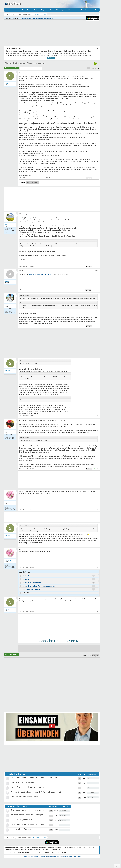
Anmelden (95, 10)
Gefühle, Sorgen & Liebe (24, 838)
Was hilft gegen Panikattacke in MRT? (27, 787)
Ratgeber (44, 10)
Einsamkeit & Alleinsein (40, 838)
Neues (15, 10)
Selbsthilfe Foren (25, 10)
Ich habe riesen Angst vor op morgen (27, 815)
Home (8, 10)
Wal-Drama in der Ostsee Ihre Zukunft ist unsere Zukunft (35, 778)
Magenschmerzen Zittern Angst (24, 797)
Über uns (30, 857)
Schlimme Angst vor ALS (21, 820)
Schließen (51, 58)
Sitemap (79, 857)
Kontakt (25, 857)
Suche (36, 10)
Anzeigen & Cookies (53, 857)
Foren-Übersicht (10, 838)
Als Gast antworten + (12, 68)
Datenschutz (44, 857)
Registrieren (85, 10)
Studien (71, 10)
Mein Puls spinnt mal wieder (23, 782)
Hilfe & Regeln (61, 10)
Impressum (37, 857)
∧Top (117, 866)
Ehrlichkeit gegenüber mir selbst (25, 63)
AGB (61, 857)
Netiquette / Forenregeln (69, 857)
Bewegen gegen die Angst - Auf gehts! (27, 810)
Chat (52, 10)
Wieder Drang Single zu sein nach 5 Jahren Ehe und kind (36, 792)
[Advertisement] (59, 626)
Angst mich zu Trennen (21, 829)
